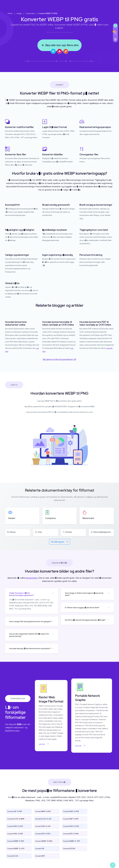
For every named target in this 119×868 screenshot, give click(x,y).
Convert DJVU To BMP (16, 819)
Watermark (88, 518)
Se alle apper (60, 542)
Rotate (67, 532)
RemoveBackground (101, 532)
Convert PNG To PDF (15, 826)
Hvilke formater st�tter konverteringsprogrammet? (21, 594)
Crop (38, 532)
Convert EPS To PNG (71, 834)
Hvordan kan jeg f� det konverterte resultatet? (30, 648)
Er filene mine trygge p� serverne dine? (82, 608)
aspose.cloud (68, 32)
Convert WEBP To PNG (44, 841)
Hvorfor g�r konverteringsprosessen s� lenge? (85, 620)
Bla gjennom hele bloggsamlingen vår (59, 359)
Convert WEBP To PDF (16, 841)
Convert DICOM (69, 849)
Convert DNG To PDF (71, 811)
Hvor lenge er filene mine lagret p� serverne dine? (84, 594)
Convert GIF (40, 849)
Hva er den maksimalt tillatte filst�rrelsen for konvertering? (29, 635)
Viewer (12, 518)
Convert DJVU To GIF (43, 819)
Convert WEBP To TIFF (72, 841)
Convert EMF (40, 856)
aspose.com (57, 32)
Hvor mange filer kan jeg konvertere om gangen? (30, 621)
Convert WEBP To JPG (16, 849)
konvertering (32, 578)
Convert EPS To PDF (43, 834)
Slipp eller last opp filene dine (59, 45)
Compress (51, 518)
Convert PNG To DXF (15, 834)
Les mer (109, 348)
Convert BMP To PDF (43, 811)
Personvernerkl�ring (87, 61)
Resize (11, 532)
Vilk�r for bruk (73, 61)
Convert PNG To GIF (43, 826)
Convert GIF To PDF (15, 811)
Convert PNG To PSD (71, 826)
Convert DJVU (13, 856)
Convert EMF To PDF (71, 819)
